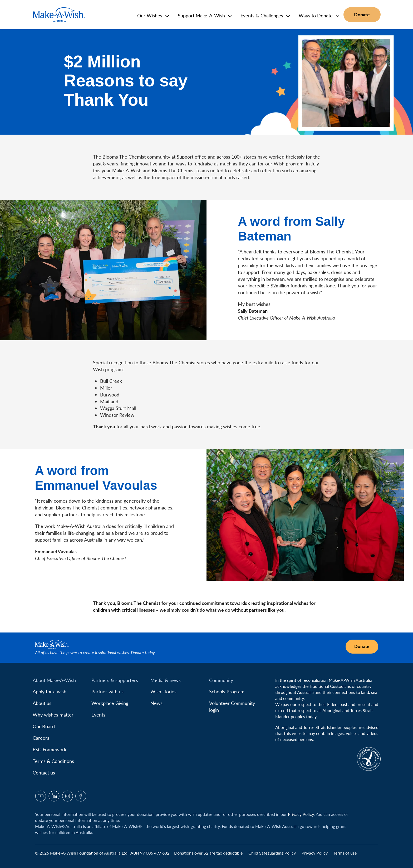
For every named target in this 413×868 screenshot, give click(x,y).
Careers (41, 738)
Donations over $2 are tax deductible (209, 853)
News (156, 703)
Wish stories (163, 692)
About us (42, 703)
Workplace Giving (110, 703)
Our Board (44, 726)
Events (98, 715)
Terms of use (345, 853)
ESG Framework (50, 749)
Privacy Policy (301, 814)
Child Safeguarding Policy (273, 853)
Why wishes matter (53, 715)
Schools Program (227, 692)
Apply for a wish (50, 692)
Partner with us (107, 692)
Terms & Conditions (53, 761)
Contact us (44, 773)
